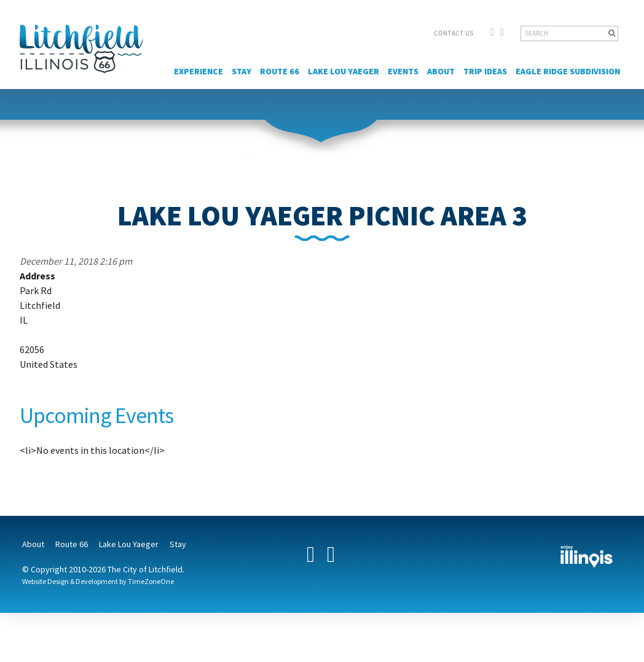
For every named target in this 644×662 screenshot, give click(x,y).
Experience (198, 71)
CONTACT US (454, 33)
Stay (241, 71)
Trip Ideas (485, 71)
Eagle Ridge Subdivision (568, 71)
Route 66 (280, 71)
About (441, 71)
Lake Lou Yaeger (344, 71)
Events (403, 71)
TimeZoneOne (151, 581)
